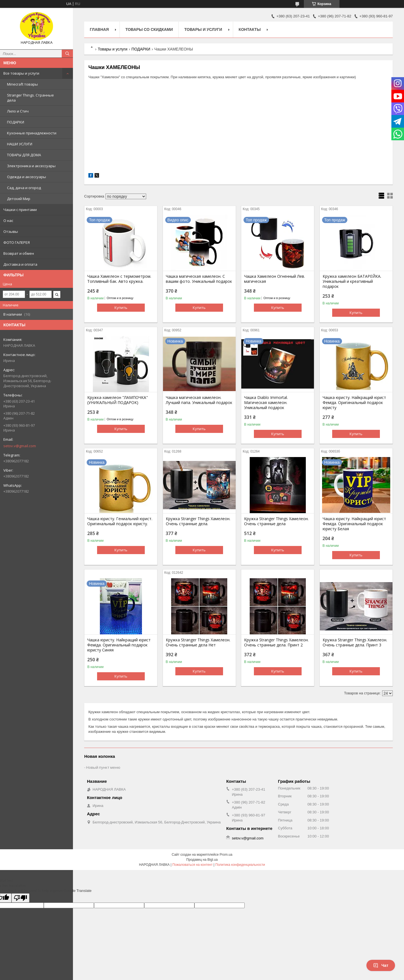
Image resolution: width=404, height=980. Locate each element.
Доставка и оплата (20, 264)
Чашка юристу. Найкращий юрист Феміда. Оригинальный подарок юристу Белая (354, 524)
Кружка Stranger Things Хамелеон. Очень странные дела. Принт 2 (276, 642)
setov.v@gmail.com (20, 446)
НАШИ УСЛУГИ (20, 144)
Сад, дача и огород (24, 188)
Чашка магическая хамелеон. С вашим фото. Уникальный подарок (199, 279)
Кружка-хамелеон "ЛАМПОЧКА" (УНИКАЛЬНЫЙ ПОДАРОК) (118, 400)
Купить (121, 307)
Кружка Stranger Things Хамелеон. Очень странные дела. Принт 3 (355, 642)
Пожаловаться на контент (192, 865)
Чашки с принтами (20, 210)
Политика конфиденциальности (240, 865)
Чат (381, 965)
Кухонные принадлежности (32, 133)
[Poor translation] (20, 898)
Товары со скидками (149, 29)
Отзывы (11, 231)
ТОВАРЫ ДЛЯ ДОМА (24, 155)
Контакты (250, 29)
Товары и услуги (203, 29)
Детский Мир (19, 199)
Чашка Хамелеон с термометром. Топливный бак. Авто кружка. (119, 279)
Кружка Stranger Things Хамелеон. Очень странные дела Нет (198, 642)
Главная (99, 29)
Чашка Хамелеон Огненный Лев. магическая (275, 279)
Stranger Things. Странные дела (30, 98)
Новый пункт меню (103, 767)
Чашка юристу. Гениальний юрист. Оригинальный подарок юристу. (120, 521)
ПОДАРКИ (16, 122)
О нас (8, 221)
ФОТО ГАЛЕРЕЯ (17, 242)
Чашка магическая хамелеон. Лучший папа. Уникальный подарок (199, 400)
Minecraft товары (22, 84)
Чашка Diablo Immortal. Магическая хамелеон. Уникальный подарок (266, 403)
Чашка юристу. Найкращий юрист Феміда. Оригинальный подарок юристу (354, 403)
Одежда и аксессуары (27, 177)
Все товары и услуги (21, 73)
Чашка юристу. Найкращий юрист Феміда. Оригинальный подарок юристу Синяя (119, 645)
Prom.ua (226, 855)
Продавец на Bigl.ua (202, 860)
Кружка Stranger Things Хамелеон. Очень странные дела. (198, 521)
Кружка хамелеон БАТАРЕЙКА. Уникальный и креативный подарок (352, 281)
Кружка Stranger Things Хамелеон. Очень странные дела (276, 521)
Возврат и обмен (19, 253)
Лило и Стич (18, 111)
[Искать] (67, 54)
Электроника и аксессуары (31, 166)
